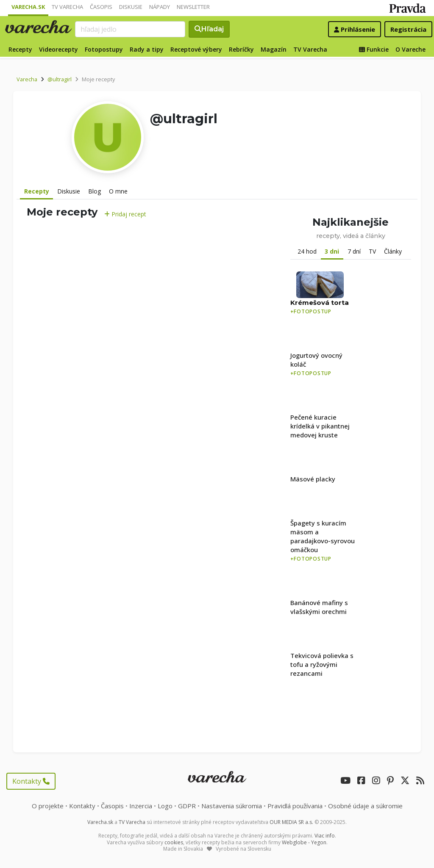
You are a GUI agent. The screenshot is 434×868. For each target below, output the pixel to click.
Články (393, 251)
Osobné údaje (365, 806)
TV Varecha (67, 7)
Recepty (20, 49)
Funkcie (374, 49)
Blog (95, 191)
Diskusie (131, 7)
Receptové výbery (196, 49)
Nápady (160, 7)
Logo (165, 806)
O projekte (48, 806)
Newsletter (193, 7)
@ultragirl (60, 79)
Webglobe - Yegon (304, 842)
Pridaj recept (125, 214)
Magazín (274, 49)
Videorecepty (58, 49)
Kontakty (31, 781)
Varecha (27, 79)
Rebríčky (241, 49)
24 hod (307, 251)
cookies (174, 842)
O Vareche (410, 49)
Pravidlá (295, 806)
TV (372, 251)
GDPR (187, 806)
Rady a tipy (147, 49)
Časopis (101, 7)
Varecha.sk (28, 7)
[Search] (130, 29)
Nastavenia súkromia (232, 806)
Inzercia (141, 806)
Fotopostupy (104, 49)
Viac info (325, 836)
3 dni (332, 251)
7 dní (354, 251)
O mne (118, 191)
